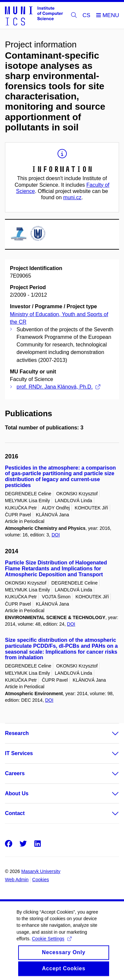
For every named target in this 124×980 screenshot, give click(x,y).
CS (87, 15)
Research (17, 733)
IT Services (19, 753)
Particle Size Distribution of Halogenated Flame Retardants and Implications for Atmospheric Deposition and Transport (56, 569)
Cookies (41, 880)
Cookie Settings (51, 944)
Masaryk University (41, 871)
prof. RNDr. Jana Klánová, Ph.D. (58, 387)
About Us (17, 793)
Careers (15, 773)
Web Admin (17, 880)
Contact (15, 813)
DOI (56, 535)
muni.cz (72, 197)
